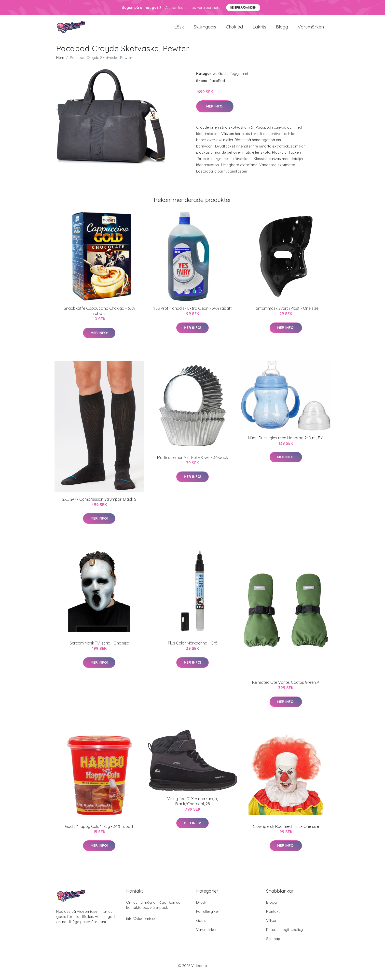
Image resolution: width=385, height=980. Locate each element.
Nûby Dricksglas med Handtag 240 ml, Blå (286, 444)
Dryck (201, 908)
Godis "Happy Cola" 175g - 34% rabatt (99, 832)
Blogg (282, 30)
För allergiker (208, 917)
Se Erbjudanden (243, 7)
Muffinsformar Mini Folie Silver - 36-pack (192, 463)
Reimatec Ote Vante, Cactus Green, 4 (286, 688)
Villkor (271, 926)
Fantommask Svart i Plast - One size (286, 314)
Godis (223, 79)
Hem (60, 63)
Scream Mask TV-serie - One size (99, 649)
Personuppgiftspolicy (284, 935)
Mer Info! (215, 112)
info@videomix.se (141, 924)
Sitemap (273, 945)
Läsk (179, 30)
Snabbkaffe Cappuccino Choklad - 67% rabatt (99, 317)
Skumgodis (205, 30)
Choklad (234, 30)
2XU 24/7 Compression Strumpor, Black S (99, 505)
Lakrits (259, 30)
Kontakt (273, 917)
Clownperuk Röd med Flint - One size (286, 832)
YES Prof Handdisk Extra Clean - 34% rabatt (192, 314)
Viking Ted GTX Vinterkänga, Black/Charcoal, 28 (192, 807)
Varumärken (311, 30)
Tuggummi (239, 79)
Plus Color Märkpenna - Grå (193, 649)
